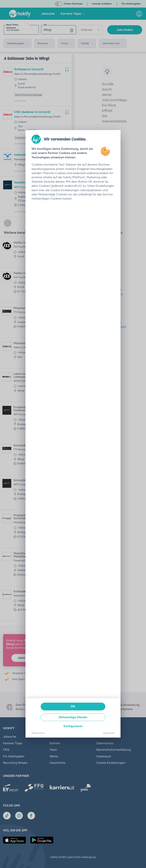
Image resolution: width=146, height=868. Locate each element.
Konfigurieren (73, 726)
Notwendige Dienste (73, 717)
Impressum (109, 733)
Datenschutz (38, 733)
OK (73, 706)
